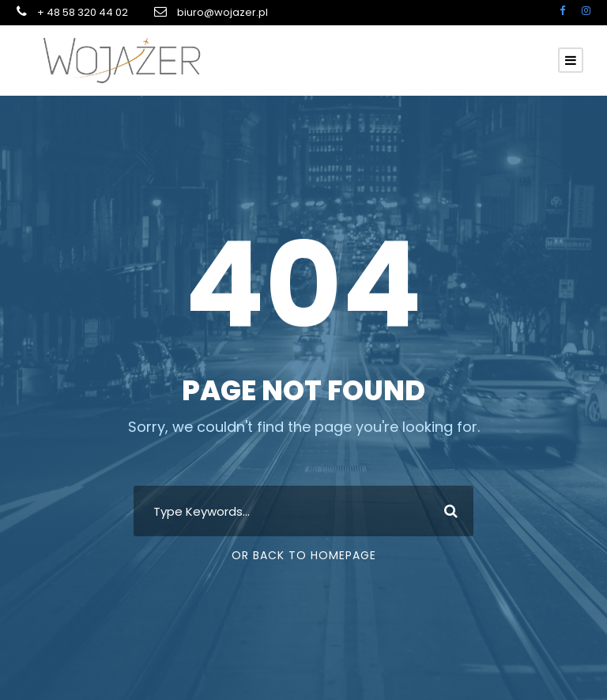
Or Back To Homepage (304, 555)
